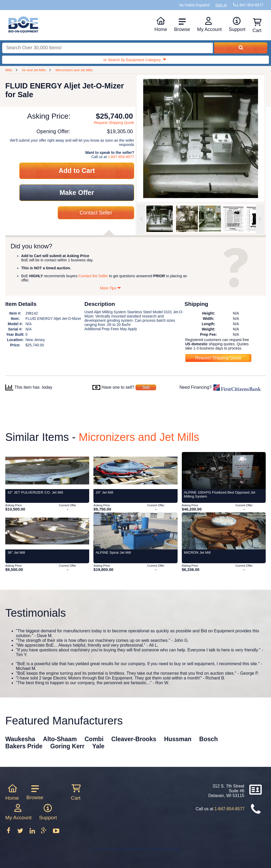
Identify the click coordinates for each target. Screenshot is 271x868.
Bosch (209, 739)
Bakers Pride (24, 746)
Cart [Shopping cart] (257, 26)
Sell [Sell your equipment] (146, 387)
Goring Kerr (67, 746)
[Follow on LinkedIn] (33, 832)
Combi (94, 739)
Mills (9, 70)
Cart (76, 792)
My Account (209, 24)
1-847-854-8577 (121, 157)
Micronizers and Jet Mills (74, 70)
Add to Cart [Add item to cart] (77, 171)
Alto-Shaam (60, 739)
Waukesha (20, 739)
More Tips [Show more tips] (111, 288)
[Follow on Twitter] (21, 832)
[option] (160, 219)
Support (237, 24)
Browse (182, 25)
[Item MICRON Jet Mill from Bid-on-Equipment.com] (224, 531)
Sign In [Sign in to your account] (221, 5)
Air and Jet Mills (34, 70)
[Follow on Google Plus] (44, 832)
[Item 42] (47, 471)
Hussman (178, 739)
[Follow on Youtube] (56, 832)
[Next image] (260, 219)
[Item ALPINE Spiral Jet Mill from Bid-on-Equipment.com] (135, 531)
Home (161, 24)
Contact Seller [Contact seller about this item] (96, 213)
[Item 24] (135, 471)
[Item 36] (47, 531)
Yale (98, 746)
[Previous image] (141, 219)
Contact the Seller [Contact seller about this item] (93, 276)
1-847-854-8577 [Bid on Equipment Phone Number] (250, 5)
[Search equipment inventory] (107, 48)
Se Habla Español (194, 5)
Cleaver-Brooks (134, 739)
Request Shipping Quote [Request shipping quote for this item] (114, 123)
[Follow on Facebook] (9, 832)
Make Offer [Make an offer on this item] (77, 193)
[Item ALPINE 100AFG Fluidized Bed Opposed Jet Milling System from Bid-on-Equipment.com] (224, 471)
